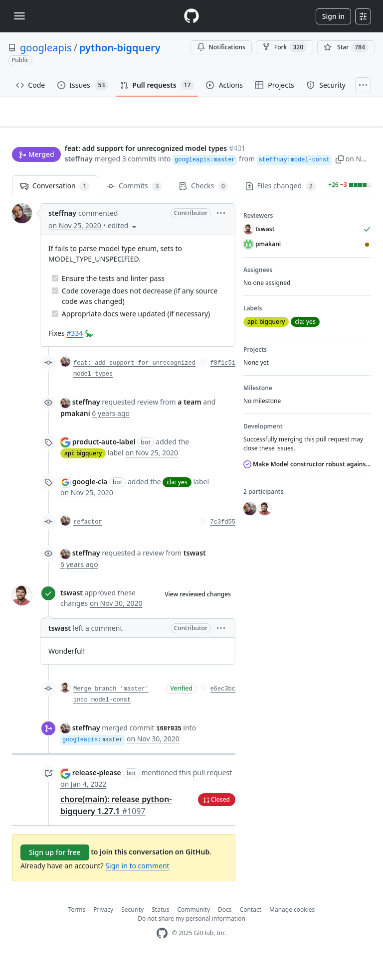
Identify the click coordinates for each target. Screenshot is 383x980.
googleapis (46, 48)
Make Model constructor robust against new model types (307, 485)
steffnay (26, 177)
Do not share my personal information (191, 939)
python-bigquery (120, 48)
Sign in (333, 16)
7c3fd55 (223, 543)
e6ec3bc (223, 709)
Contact (251, 930)
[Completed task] (55, 299)
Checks (203, 207)
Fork (285, 47)
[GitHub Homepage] (162, 954)
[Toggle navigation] (19, 16)
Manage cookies (292, 930)
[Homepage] (191, 16)
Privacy (103, 930)
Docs (225, 930)
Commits (134, 207)
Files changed (281, 207)
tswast (72, 613)
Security (132, 930)
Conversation (55, 207)
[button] (287, 177)
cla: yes (177, 502)
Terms (77, 930)
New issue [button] (340, 129)
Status (160, 930)
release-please (97, 793)
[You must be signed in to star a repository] (346, 47)
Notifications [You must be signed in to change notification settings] (221, 47)
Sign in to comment (137, 886)
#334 (75, 353)
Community (193, 930)
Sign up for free (55, 873)
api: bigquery (83, 474)
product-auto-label (104, 462)
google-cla (90, 502)
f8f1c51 (223, 384)
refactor (88, 543)
